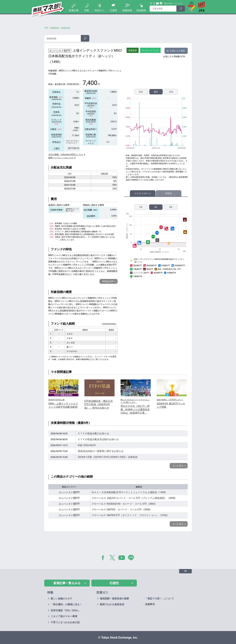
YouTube (158, 3)
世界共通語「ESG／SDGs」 (66, 610)
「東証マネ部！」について (172, 4)
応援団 (113, 10)
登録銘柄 (141, 10)
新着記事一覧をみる (67, 583)
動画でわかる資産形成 (112, 604)
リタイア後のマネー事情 (64, 616)
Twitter (154, 3)
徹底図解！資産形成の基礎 (114, 599)
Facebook (151, 3)
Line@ (161, 3)
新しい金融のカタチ (62, 599)
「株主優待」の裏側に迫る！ (66, 604)
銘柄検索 (127, 10)
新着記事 (74, 10)
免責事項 (150, 604)
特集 (87, 10)
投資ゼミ (99, 10)
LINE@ (132, 558)
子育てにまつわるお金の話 (65, 622)
